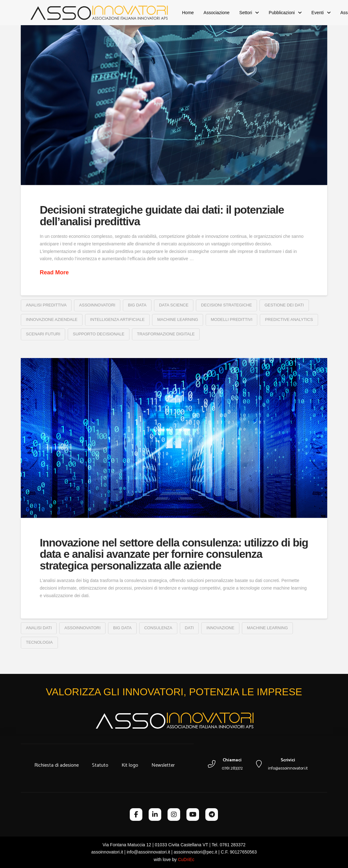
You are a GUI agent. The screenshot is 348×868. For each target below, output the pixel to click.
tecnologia (39, 642)
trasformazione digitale (166, 334)
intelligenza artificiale (117, 319)
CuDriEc (186, 860)
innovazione (220, 628)
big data (137, 305)
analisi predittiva (46, 305)
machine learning (178, 319)
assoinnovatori (97, 305)
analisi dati (39, 628)
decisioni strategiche (226, 305)
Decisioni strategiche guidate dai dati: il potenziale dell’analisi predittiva (162, 216)
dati (189, 628)
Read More (54, 272)
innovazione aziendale (52, 319)
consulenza (158, 628)
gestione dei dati (284, 305)
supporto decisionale (99, 334)
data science (174, 305)
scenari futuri (43, 334)
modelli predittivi (231, 319)
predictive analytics (289, 319)
